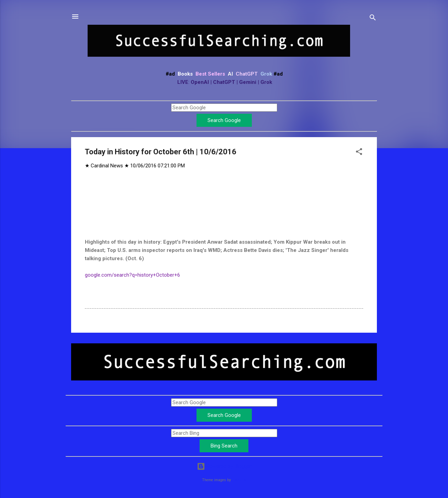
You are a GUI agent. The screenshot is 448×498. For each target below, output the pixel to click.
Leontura (239, 480)
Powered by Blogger (224, 466)
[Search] (373, 19)
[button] (359, 153)
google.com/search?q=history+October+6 (132, 275)
